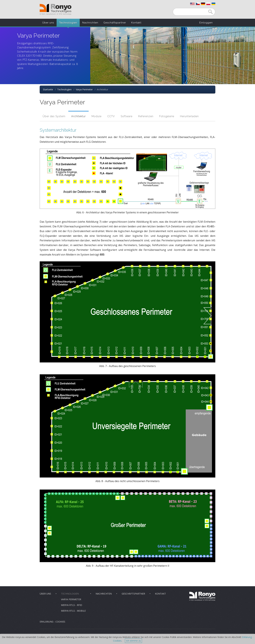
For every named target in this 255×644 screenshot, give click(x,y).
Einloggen (206, 23)
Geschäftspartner (115, 23)
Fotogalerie (167, 116)
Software (127, 116)
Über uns (48, 23)
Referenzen (146, 116)
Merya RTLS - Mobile (73, 611)
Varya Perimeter (84, 89)
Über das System (54, 116)
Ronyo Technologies (56, 9)
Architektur (78, 116)
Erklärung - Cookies (52, 622)
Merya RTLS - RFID (72, 605)
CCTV (111, 116)
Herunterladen (189, 116)
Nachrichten (90, 23)
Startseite (48, 89)
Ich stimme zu (133, 641)
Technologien (68, 23)
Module (97, 116)
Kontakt (136, 23)
